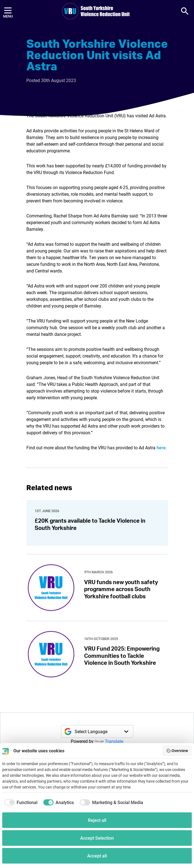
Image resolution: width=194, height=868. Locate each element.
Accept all (97, 856)
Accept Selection (97, 838)
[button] (185, 11)
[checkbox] (20, 802)
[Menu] (8, 11)
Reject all (97, 820)
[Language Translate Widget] (97, 731)
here (161, 447)
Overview (177, 751)
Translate (109, 741)
